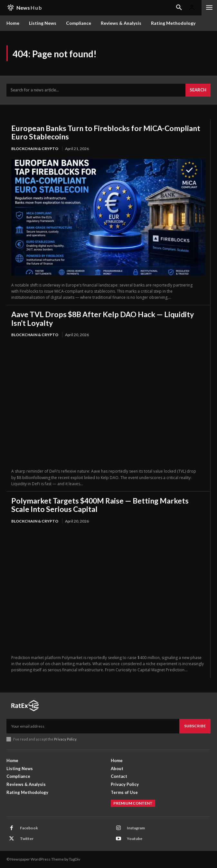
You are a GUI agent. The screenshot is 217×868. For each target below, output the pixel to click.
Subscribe (195, 726)
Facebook (29, 828)
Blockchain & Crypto (35, 149)
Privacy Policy (65, 739)
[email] (93, 726)
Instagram (136, 828)
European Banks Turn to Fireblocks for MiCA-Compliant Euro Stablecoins (106, 132)
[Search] (198, 90)
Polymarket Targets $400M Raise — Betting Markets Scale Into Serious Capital (100, 505)
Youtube (135, 839)
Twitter (27, 839)
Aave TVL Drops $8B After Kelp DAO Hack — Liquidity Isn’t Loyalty (103, 318)
